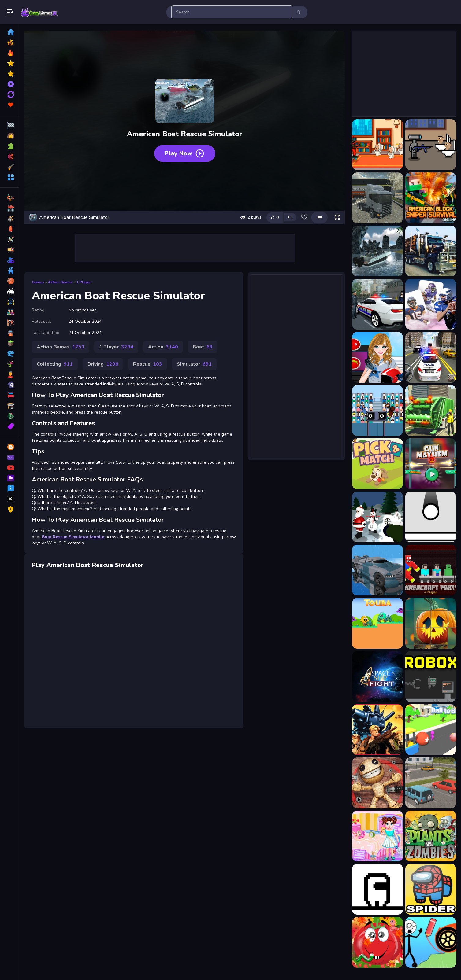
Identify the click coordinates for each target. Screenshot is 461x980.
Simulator (194, 364)
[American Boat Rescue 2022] (377, 251)
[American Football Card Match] (431, 304)
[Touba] (377, 623)
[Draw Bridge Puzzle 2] (431, 942)
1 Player (84, 282)
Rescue (148, 364)
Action (163, 347)
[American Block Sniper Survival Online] (431, 198)
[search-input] (232, 12)
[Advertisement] (185, 248)
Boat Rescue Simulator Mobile (73, 537)
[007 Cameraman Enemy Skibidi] (377, 145)
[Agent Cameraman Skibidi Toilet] (431, 145)
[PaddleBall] (431, 517)
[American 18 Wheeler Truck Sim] (377, 198)
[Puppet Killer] (377, 783)
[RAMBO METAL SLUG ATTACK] (377, 730)
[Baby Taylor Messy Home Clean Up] (377, 836)
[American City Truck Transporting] (431, 251)
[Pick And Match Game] (377, 464)
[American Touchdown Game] (377, 411)
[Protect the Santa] (377, 517)
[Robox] (431, 676)
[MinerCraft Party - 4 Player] (431, 570)
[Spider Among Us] (431, 889)
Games (38, 282)
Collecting (55, 364)
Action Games (60, 282)
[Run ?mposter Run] (377, 889)
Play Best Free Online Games (39, 12)
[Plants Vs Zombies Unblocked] (431, 836)
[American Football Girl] (377, 357)
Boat (203, 347)
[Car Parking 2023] (377, 570)
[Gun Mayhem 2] (431, 464)
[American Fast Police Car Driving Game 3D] (377, 304)
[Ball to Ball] (431, 730)
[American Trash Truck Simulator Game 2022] (431, 411)
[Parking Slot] (431, 783)
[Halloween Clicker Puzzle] (431, 623)
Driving (103, 364)
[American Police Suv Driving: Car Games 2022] (431, 357)
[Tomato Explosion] (377, 942)
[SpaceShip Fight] (377, 676)
